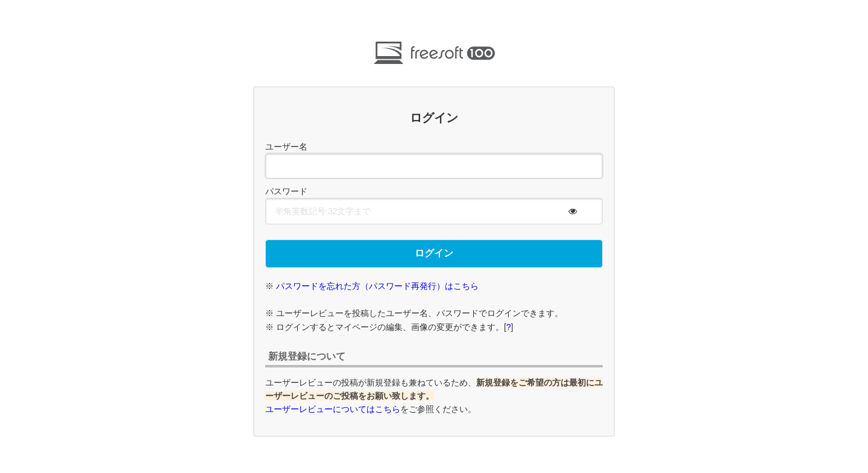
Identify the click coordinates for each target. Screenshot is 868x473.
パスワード (286, 191)
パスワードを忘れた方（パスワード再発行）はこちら (377, 286)
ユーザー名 (286, 147)
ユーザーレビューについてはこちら (333, 409)
